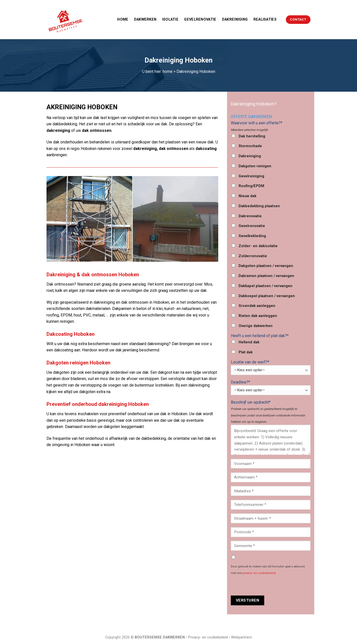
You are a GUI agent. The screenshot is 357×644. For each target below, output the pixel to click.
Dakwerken (145, 19)
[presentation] (269, 586)
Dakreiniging (235, 19)
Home (123, 19)
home (168, 71)
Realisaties (265, 19)
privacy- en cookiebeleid (259, 573)
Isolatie (170, 19)
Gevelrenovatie (200, 19)
